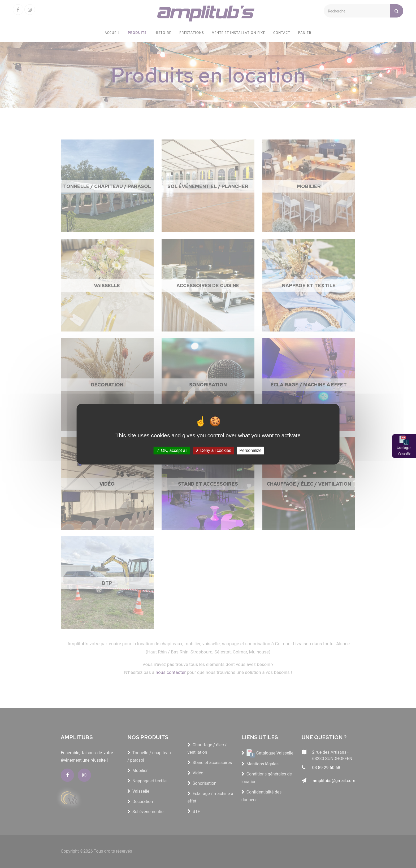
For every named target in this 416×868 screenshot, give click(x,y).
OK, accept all (172, 450)
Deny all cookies (213, 450)
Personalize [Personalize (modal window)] (250, 450)
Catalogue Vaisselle (404, 451)
